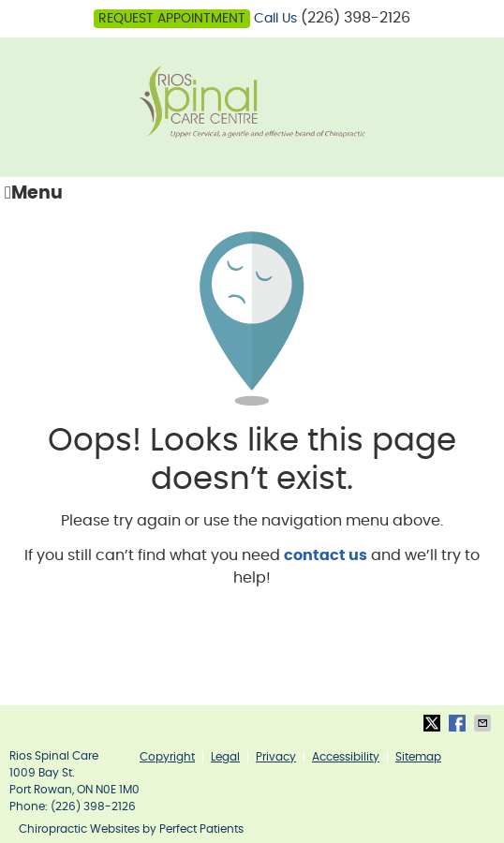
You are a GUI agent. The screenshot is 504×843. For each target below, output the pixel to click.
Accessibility (346, 757)
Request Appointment (172, 19)
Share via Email (484, 723)
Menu (34, 193)
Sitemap (418, 757)
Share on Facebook (459, 723)
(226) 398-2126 (356, 18)
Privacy (276, 757)
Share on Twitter (434, 723)
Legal (225, 757)
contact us (326, 555)
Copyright (167, 757)
